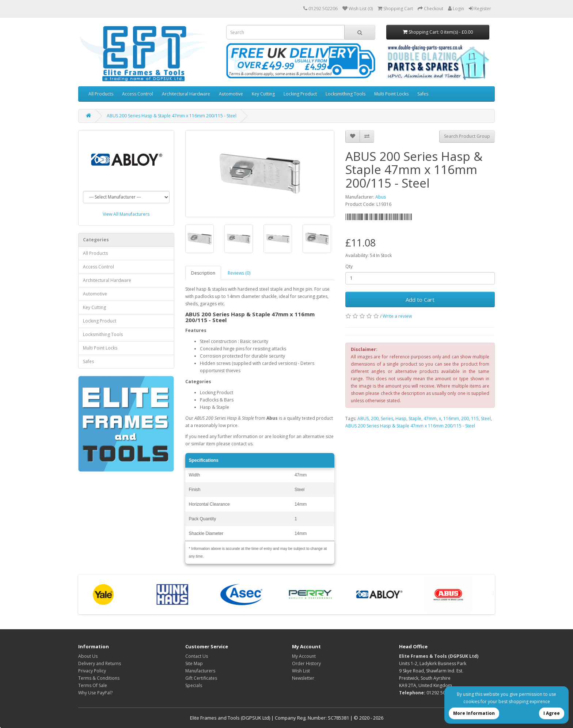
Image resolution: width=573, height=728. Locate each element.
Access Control (138, 94)
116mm (451, 418)
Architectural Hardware (186, 94)
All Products (101, 94)
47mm (430, 418)
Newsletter (303, 678)
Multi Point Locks (391, 94)
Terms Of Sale (93, 685)
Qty (349, 266)
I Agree (552, 713)
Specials (194, 685)
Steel (486, 418)
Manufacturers (200, 671)
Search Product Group (467, 136)
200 (375, 418)
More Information (474, 713)
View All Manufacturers (126, 214)
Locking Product (300, 94)
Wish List (301, 671)
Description (203, 273)
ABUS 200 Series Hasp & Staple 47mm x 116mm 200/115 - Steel (172, 116)
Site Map (194, 663)
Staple (415, 418)
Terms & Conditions (99, 678)
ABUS (363, 418)
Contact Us (197, 656)
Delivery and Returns (100, 663)
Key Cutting (263, 94)
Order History (306, 663)
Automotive (231, 94)
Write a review (397, 316)
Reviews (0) (239, 273)
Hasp (401, 418)
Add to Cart (420, 299)
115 (475, 418)
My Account (304, 656)
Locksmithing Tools (346, 94)
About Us (88, 656)
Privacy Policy (92, 671)
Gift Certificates (201, 678)
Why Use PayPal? (95, 693)
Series (387, 418)
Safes (423, 94)
